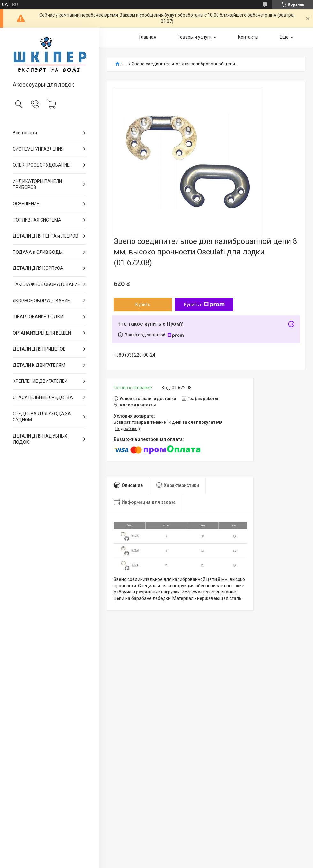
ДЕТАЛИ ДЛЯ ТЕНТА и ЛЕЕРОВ (46, 236)
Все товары (25, 133)
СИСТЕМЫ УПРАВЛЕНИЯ (38, 149)
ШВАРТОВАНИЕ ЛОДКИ (38, 317)
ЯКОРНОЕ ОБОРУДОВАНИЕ (41, 301)
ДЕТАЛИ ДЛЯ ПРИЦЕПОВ (39, 349)
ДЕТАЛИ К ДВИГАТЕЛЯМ (39, 365)
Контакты (248, 37)
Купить (143, 305)
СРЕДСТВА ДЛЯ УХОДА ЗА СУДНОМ (42, 417)
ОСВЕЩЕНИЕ (26, 204)
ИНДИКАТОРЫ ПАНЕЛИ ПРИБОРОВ (37, 185)
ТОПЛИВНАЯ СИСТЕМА (37, 220)
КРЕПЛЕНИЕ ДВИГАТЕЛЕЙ (40, 381)
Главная (148, 37)
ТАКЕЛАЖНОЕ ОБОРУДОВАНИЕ (46, 284)
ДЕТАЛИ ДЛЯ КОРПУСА (38, 268)
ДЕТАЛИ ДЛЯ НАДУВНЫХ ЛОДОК (40, 439)
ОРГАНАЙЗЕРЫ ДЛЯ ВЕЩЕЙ (42, 333)
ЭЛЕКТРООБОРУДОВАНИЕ (41, 165)
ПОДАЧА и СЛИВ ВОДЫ (38, 252)
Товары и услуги (195, 37)
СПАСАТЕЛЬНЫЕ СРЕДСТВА (43, 397)
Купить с (204, 305)
